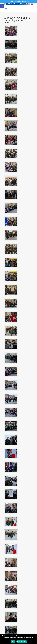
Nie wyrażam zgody (22, 642)
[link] (2, 6)
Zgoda (13, 642)
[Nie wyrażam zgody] (35, 639)
